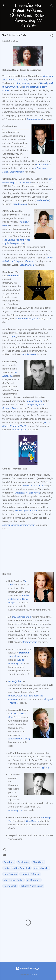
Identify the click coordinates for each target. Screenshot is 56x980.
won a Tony (42, 165)
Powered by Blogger (28, 968)
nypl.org (45, 767)
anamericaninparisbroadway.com (19, 525)
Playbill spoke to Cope (26, 511)
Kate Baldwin (10, 874)
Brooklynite (23, 862)
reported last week (32, 87)
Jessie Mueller (42, 868)
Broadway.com (34, 119)
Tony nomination (34, 401)
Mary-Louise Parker (14, 880)
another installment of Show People (19, 599)
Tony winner (14, 656)
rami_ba (34, 974)
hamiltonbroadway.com (26, 319)
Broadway (9, 862)
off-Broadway (34, 880)
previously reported (21, 617)
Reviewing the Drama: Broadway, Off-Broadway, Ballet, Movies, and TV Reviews (28, 16)
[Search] (52, 6)
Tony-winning (23, 83)
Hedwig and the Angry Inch (17, 868)
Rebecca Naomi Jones (32, 886)
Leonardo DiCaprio (30, 874)
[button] (52, 36)
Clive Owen (38, 862)
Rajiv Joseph (10, 886)
